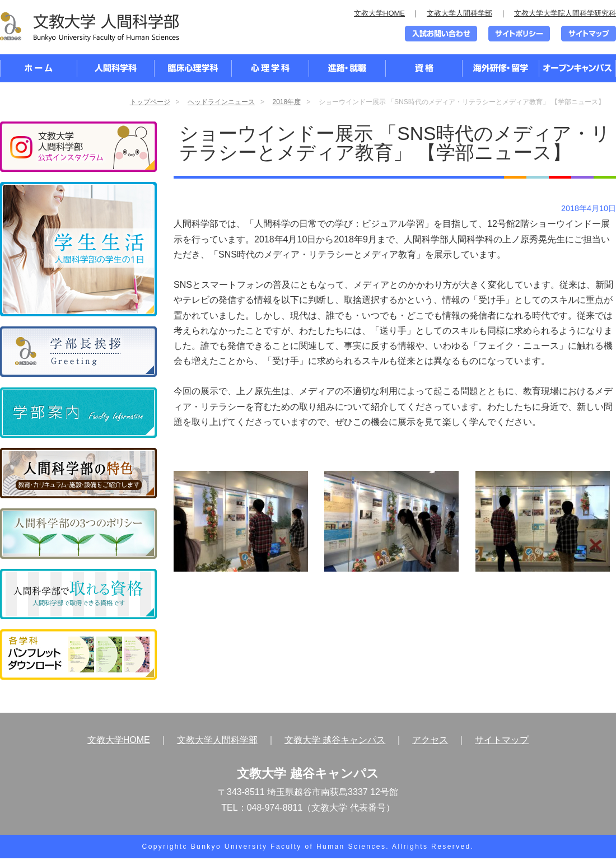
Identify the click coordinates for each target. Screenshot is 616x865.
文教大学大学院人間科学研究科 (565, 13)
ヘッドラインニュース (221, 102)
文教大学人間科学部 (459, 13)
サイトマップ (502, 740)
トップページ (150, 102)
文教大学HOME (379, 13)
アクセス (430, 740)
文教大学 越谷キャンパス (335, 740)
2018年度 (286, 102)
